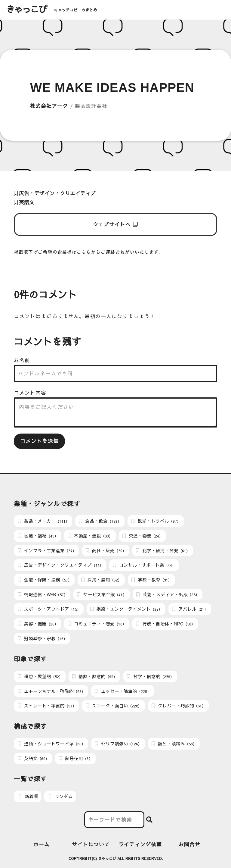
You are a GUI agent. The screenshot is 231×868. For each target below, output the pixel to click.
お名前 (22, 360)
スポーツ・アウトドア (49, 609)
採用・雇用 (101, 580)
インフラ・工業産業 (47, 550)
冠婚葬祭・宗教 (42, 638)
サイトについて (91, 844)
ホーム (42, 844)
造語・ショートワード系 (51, 744)
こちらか (86, 252)
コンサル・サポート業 (144, 565)
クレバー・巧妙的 (179, 706)
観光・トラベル (156, 521)
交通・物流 (143, 536)
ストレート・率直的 (47, 706)
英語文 (24, 202)
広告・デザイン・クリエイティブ (55, 193)
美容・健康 (38, 624)
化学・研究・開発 (163, 550)
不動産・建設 (90, 536)
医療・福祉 (38, 536)
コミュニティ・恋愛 (97, 624)
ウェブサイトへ (116, 224)
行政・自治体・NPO (165, 624)
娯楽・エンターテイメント (126, 609)
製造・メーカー (43, 521)
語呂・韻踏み (174, 744)
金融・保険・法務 (45, 580)
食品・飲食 (100, 521)
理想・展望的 (40, 676)
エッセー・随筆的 (123, 691)
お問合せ (189, 844)
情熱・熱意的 (95, 676)
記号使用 (75, 758)
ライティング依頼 (140, 844)
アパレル (190, 609)
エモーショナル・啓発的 (51, 691)
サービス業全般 (102, 594)
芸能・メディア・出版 (168, 594)
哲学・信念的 (150, 676)
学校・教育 (152, 580)
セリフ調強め (118, 744)
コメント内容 (30, 393)
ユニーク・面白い (114, 706)
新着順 (28, 796)
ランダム (60, 796)
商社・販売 (106, 550)
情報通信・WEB (43, 594)
